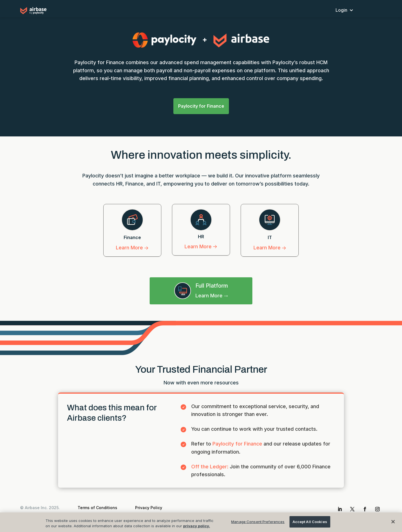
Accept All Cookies (310, 525)
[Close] (393, 525)
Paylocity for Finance (201, 105)
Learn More (132, 246)
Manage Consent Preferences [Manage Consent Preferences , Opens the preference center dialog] (258, 525)
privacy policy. (197, 529)
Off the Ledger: (210, 465)
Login (341, 10)
